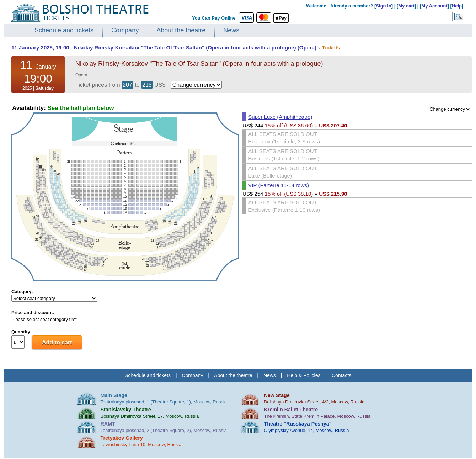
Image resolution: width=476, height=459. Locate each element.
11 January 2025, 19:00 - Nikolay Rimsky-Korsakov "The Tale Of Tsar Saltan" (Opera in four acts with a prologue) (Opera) (164, 48)
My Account (434, 6)
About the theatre (181, 30)
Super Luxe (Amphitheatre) (280, 117)
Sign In (383, 6)
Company (125, 30)
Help (457, 6)
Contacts (341, 375)
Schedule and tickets (64, 30)
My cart (406, 6)
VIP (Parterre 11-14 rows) (279, 185)
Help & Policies (304, 375)
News (231, 30)
